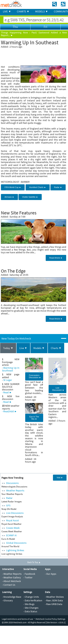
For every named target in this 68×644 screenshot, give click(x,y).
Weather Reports (15, 490)
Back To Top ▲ (34, 562)
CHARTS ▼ (23, 11)
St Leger (8, 380)
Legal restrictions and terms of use (17, 619)
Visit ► (60, 478)
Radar (9, 498)
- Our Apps (51, 574)
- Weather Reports (12, 574)
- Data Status (30, 611)
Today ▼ (8, 348)
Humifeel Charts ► (38, 187)
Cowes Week (13, 528)
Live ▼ (23, 348)
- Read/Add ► (9, 411)
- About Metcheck (12, 581)
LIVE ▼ (7, 11)
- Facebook (29, 574)
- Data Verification (33, 600)
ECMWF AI (11, 535)
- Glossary (8, 600)
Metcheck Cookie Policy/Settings (50, 619)
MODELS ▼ (42, 11)
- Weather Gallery (12, 577)
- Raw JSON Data (54, 600)
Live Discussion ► (58, 389)
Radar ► (58, 187)
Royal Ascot (13, 520)
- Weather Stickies (54, 597)
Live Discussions (15, 513)
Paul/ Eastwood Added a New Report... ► (34, 34)
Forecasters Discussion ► (35, 376)
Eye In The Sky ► (34, 418)
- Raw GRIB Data (54, 604)
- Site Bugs (29, 604)
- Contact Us (9, 585)
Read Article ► (56, 258)
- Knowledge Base (12, 597)
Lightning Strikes (15, 550)
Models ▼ (39, 348)
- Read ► (7, 392)
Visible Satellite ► (30, 197)
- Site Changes (31, 608)
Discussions (12, 483)
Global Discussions (16, 543)
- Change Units (31, 597)
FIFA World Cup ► (13, 187)
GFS (8, 505)
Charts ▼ (56, 348)
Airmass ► (9, 197)
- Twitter (28, 577)
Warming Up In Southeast (11, 369)
